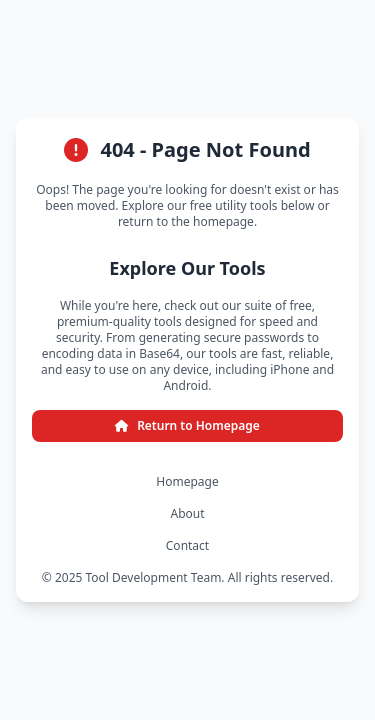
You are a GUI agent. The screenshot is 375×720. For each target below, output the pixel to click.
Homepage (187, 482)
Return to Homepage (187, 425)
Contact (187, 546)
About (187, 514)
